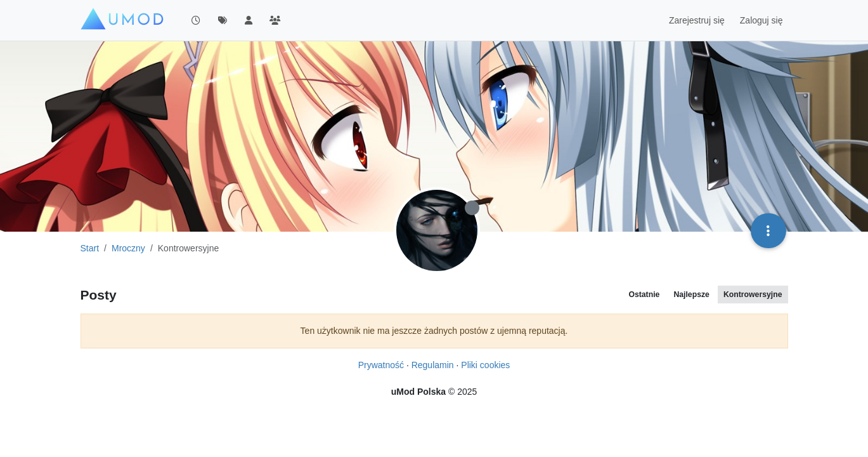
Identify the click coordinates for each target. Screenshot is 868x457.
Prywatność (381, 365)
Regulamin (433, 365)
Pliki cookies (485, 365)
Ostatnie (644, 295)
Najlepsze (691, 295)
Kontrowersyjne (753, 295)
